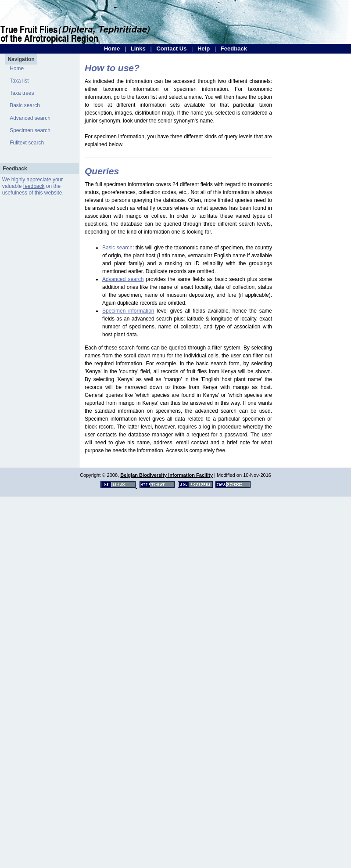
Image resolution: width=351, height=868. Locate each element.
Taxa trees (22, 93)
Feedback (234, 49)
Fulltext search (27, 143)
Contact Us (171, 49)
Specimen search (30, 130)
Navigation (21, 59)
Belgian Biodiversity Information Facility (167, 475)
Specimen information (128, 311)
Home (112, 49)
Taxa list (19, 81)
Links (138, 49)
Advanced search (30, 118)
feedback (34, 186)
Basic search (25, 105)
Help (204, 49)
